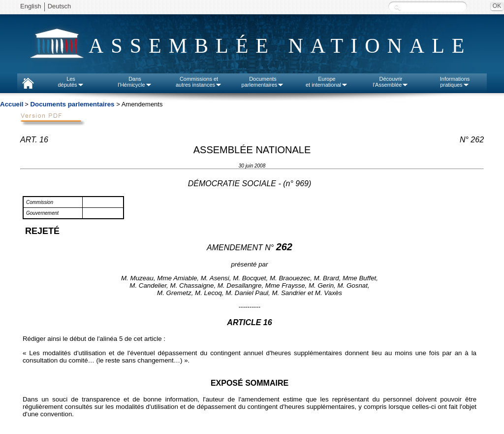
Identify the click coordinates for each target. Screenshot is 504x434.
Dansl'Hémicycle (135, 82)
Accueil (12, 104)
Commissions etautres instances (199, 82)
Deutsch (60, 6)
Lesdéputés (71, 82)
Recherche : (397, 7)
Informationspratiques (455, 82)
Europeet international (327, 82)
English (31, 6)
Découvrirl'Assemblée (391, 82)
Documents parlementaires (72, 104)
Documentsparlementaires (263, 82)
